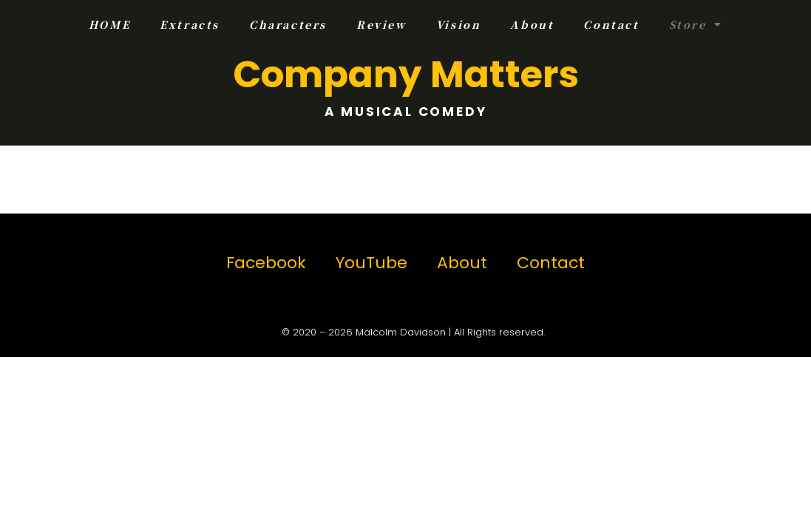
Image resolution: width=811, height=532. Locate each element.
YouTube (371, 263)
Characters (288, 24)
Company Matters (406, 75)
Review (381, 24)
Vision (459, 24)
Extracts (190, 24)
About (532, 24)
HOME (109, 24)
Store (696, 24)
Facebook (266, 263)
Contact (611, 24)
